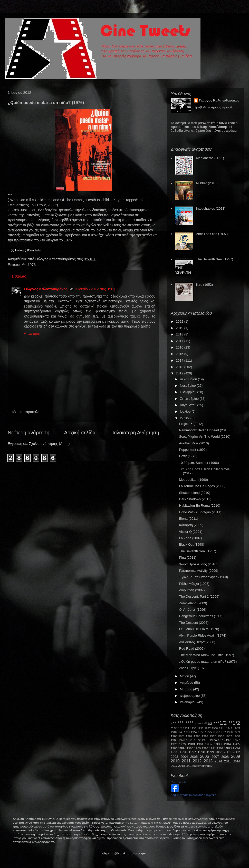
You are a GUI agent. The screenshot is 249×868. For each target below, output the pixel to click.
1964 (205, 736)
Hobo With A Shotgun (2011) (200, 512)
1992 (220, 748)
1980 (191, 744)
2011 (186, 761)
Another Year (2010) (194, 443)
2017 (180, 341)
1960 (174, 736)
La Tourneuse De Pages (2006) (202, 486)
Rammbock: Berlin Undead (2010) (204, 430)
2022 (180, 321)
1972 (197, 740)
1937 (208, 728)
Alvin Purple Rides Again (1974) (203, 635)
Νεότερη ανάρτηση (28, 433)
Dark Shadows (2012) (195, 499)
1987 (182, 748)
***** (198, 724)
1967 (229, 736)
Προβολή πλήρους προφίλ (213, 107)
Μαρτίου (187, 689)
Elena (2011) (188, 519)
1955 (208, 732)
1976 (32, 265)
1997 (192, 752)
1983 (218, 744)
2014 (180, 360)
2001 (227, 752)
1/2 (180, 728)
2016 (180, 347)
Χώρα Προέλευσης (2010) (198, 564)
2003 (174, 757)
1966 (221, 736)
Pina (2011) (188, 558)
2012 (180, 373)
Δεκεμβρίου (189, 379)
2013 (180, 367)
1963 (197, 736)
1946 (174, 732)
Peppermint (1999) (193, 450)
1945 (237, 728)
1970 (182, 740)
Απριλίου (187, 683)
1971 (189, 740)
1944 (229, 728)
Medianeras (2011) (210, 158)
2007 (215, 757)
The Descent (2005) (194, 623)
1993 (228, 748)
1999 (210, 752)
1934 (186, 728)
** (175, 723)
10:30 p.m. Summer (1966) (199, 463)
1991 (213, 748)
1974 (213, 740)
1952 (194, 732)
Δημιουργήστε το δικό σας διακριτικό (193, 795)
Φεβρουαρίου (190, 696)
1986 (174, 748)
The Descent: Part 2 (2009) (199, 596)
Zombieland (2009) (193, 603)
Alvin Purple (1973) (193, 668)
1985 (236, 744)
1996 (183, 752)
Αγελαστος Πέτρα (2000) (197, 642)
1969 (174, 740)
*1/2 (174, 728)
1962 (189, 736)
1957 (223, 732)
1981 (200, 744)
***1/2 (220, 723)
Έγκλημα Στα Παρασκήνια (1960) (203, 577)
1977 (237, 740)
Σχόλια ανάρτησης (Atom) (49, 444)
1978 (174, 744)
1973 (205, 740)
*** (24, 265)
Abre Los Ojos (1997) (212, 234)
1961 (182, 736)
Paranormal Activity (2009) (198, 571)
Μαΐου (185, 676)
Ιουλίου (186, 411)
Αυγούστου (189, 405)
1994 (236, 748)
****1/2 (207, 724)
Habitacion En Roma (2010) (199, 506)
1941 (222, 728)
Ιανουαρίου (189, 702)
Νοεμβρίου (188, 386)
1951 (187, 732)
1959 (237, 732)
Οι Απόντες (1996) (193, 610)
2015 (180, 354)
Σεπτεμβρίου (190, 399)
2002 (236, 752)
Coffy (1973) (188, 456)
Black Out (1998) (191, 544)
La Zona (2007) (190, 538)
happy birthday (202, 766)
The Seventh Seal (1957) (214, 259)
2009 (236, 756)
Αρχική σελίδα (80, 433)
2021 (189, 766)
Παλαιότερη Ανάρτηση (135, 433)
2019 (180, 328)
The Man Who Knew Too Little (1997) (206, 655)
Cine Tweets (178, 782)
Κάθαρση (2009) (191, 525)
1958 (230, 732)
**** (189, 723)
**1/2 (234, 723)
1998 (201, 752)
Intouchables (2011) (211, 208)
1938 (215, 728)
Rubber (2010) (207, 183)
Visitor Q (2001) (191, 532)
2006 (204, 756)
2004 (184, 757)
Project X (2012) (191, 424)
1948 (180, 732)
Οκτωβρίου (189, 392)
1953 (201, 732)
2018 (180, 334)
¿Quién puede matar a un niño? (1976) (208, 662)
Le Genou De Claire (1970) (199, 629)
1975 (221, 740)
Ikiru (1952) (204, 285)
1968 (237, 736)
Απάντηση (32, 333)
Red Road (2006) (192, 649)
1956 (216, 732)
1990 (205, 748)
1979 (183, 744)
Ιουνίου (186, 418)
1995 (174, 752)
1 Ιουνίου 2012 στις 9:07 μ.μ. (98, 289)
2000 (219, 752)
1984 (227, 744)
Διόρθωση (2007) (192, 590)
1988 (190, 748)
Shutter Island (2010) (194, 493)
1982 (209, 744)
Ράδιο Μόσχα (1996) (194, 584)
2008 (225, 757)
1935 (193, 728)
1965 (213, 736)
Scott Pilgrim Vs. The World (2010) (205, 437)
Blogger (140, 853)
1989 (197, 748)
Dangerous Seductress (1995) (201, 616)
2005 (194, 757)
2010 (175, 761)
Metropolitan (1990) (193, 480)
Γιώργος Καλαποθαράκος (56, 259)
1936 (200, 728)
